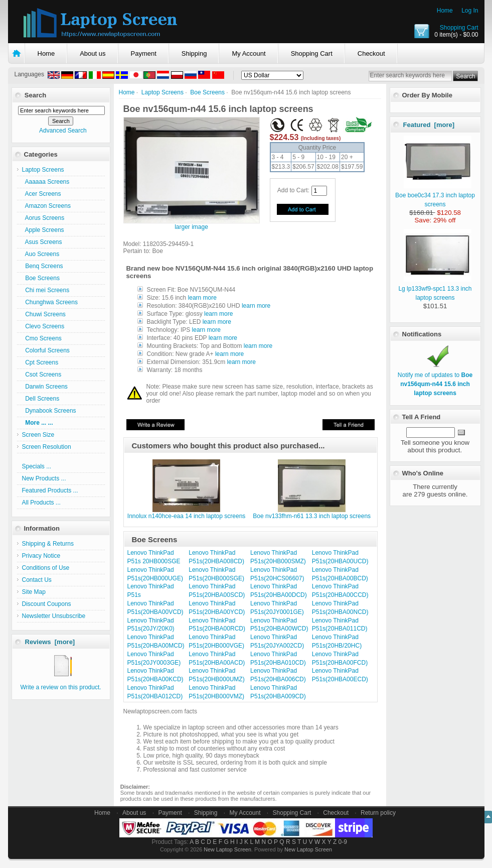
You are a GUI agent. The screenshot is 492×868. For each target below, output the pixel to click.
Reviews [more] (50, 642)
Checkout (371, 53)
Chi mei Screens (46, 290)
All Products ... (41, 503)
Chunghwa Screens (50, 302)
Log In (470, 11)
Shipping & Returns (48, 544)
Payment (144, 53)
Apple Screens (43, 230)
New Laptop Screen (227, 849)
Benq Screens (43, 266)
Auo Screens (41, 254)
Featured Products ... (50, 490)
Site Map (34, 592)
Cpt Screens (40, 362)
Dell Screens (41, 399)
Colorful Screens (46, 350)
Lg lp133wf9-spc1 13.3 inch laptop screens (435, 289)
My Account (249, 53)
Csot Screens (42, 375)
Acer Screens (42, 194)
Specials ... (37, 466)
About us (93, 53)
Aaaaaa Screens (46, 182)
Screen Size (38, 435)
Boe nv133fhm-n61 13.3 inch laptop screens (312, 516)
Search (35, 95)
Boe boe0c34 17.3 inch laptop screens (435, 195)
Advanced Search (63, 131)
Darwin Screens (45, 387)
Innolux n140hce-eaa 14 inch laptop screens (187, 516)
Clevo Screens (43, 326)
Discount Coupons (47, 604)
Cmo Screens (42, 338)
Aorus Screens (43, 218)
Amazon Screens (46, 206)
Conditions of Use (46, 568)
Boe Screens (207, 92)
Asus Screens (42, 242)
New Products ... (44, 478)
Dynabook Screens (49, 411)
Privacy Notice (41, 556)
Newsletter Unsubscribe (54, 616)
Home (445, 11)
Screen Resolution (47, 447)
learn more (202, 298)
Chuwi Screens (44, 314)
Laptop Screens (162, 92)
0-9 (343, 842)
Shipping (194, 53)
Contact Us (37, 580)
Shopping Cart (459, 28)
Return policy (378, 813)
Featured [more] (429, 125)
